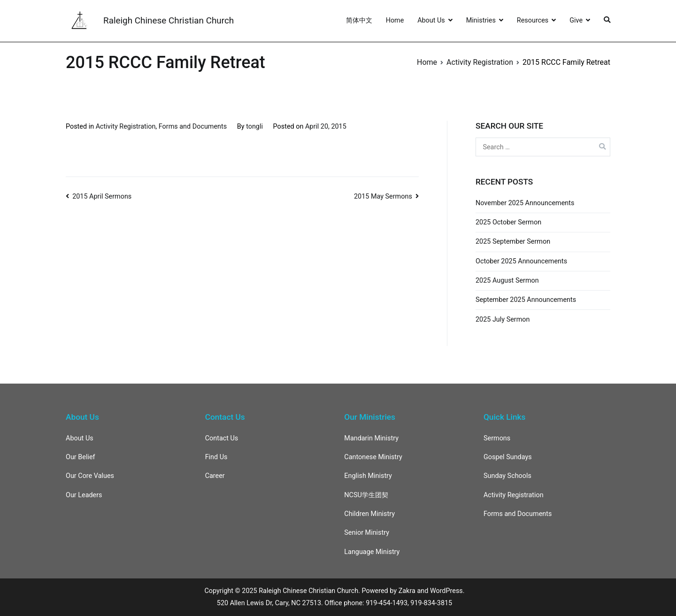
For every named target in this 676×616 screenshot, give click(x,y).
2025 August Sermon (507, 281)
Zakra (407, 591)
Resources (533, 20)
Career (215, 476)
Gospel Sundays (508, 457)
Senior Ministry (367, 533)
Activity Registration (126, 127)
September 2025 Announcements (526, 300)
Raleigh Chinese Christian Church (169, 20)
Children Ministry (369, 514)
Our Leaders (84, 495)
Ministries (481, 20)
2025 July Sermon (503, 320)
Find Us (216, 457)
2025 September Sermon (513, 242)
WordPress (446, 591)
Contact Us (222, 438)
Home (395, 20)
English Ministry (368, 476)
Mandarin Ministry (371, 438)
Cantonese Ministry (373, 457)
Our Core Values (90, 476)
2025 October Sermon (508, 222)
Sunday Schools (507, 476)
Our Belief (81, 457)
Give (576, 20)
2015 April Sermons (102, 196)
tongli (254, 127)
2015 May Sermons (383, 196)
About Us (431, 20)
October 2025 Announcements (521, 261)
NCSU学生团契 (366, 495)
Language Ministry (372, 552)
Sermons (497, 438)
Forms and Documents (193, 127)
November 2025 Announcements (525, 203)
